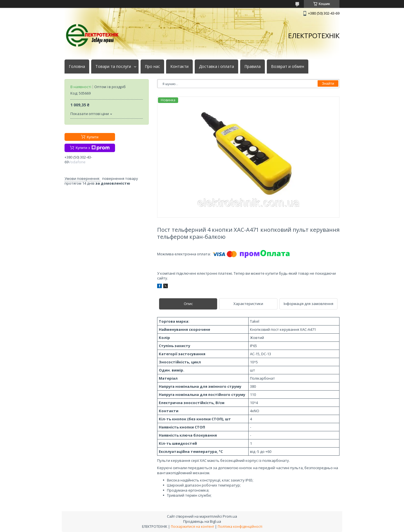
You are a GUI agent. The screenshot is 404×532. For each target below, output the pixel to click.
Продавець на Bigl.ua (202, 521)
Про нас (152, 66)
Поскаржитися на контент (192, 527)
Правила (252, 66)
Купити (93, 137)
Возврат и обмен (288, 66)
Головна (77, 66)
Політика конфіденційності (240, 527)
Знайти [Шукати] (328, 83)
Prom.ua (230, 516)
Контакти (179, 66)
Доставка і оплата (216, 66)
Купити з (92, 148)
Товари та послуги (113, 66)
